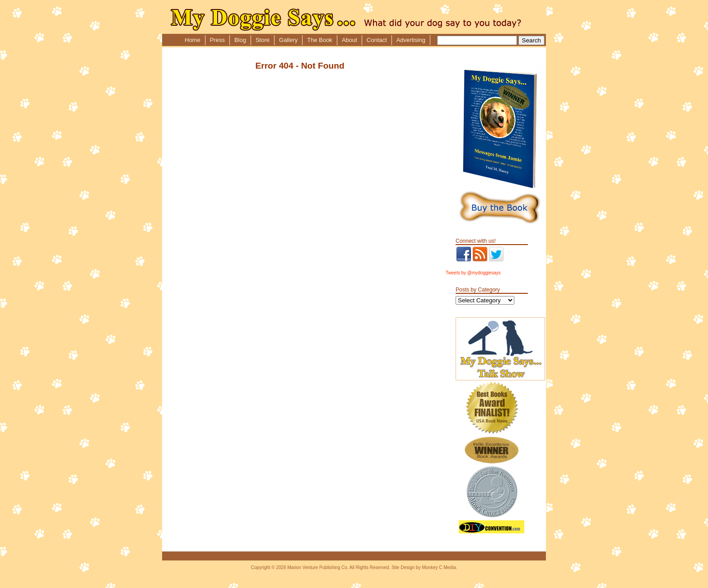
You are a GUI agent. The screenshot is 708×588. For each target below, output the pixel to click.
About (349, 40)
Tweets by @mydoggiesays (473, 273)
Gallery (288, 40)
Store (263, 40)
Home (193, 40)
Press (217, 40)
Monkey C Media (439, 567)
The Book (320, 40)
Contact (377, 40)
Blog (240, 40)
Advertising (411, 40)
